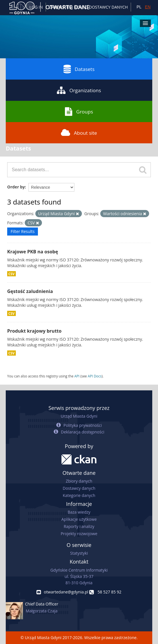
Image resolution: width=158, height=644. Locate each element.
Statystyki (79, 553)
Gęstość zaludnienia (30, 291)
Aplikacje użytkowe (79, 519)
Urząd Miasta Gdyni (79, 416)
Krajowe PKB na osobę (33, 252)
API (77, 376)
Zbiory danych (79, 481)
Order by (16, 187)
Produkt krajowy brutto (34, 331)
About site (79, 133)
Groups (79, 111)
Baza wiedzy (79, 512)
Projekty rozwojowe (79, 534)
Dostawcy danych (79, 488)
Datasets (79, 69)
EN (148, 7)
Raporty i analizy (79, 526)
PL (139, 7)
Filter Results (23, 231)
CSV (11, 274)
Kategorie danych (79, 495)
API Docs (95, 376)
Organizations (79, 90)
